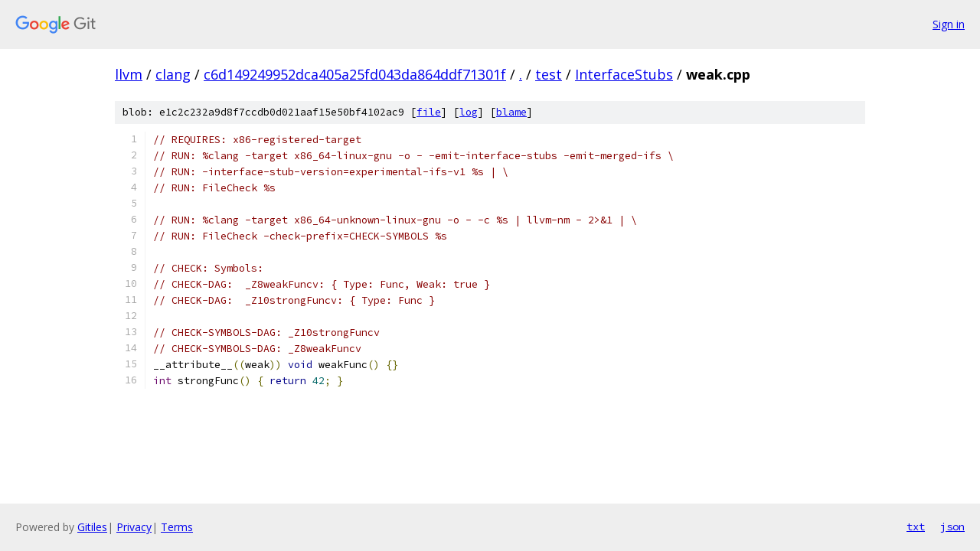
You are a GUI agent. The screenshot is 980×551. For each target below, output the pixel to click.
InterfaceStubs (624, 74)
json (952, 527)
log (469, 112)
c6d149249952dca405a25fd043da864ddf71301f (355, 74)
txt (916, 527)
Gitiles (92, 527)
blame (511, 112)
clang (173, 74)
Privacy (134, 527)
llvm (129, 74)
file (429, 112)
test (549, 74)
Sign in (949, 24)
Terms (177, 527)
